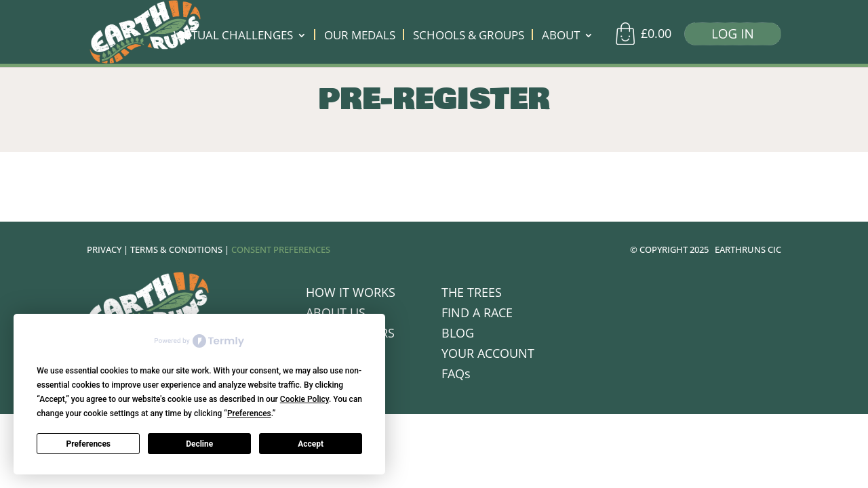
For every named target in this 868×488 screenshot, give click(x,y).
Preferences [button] (249, 413)
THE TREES (472, 294)
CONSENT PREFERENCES (281, 249)
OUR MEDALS (360, 37)
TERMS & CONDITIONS (176, 249)
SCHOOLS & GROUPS (469, 37)
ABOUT (561, 37)
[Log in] (728, 37)
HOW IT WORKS (351, 294)
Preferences (89, 444)
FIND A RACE (477, 314)
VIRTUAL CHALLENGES (233, 37)
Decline (199, 444)
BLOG (458, 334)
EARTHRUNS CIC (748, 249)
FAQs (456, 375)
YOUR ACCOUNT (488, 355)
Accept (311, 444)
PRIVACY (104, 249)
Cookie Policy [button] (304, 399)
